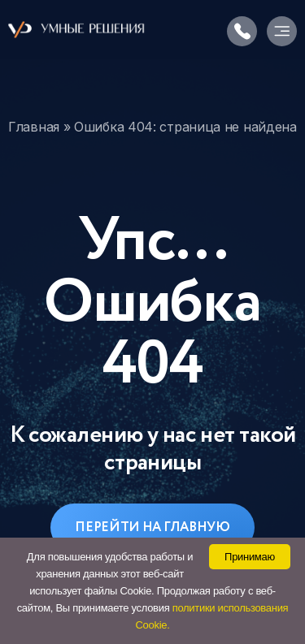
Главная (34, 127)
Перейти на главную (152, 527)
